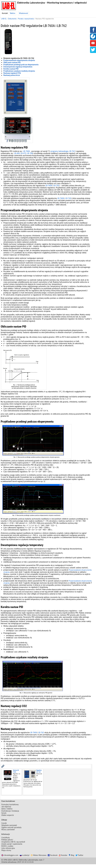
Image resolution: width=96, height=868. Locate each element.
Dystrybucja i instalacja (10, 811)
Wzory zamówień (8, 830)
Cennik (4, 823)
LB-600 (17, 153)
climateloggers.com (10, 855)
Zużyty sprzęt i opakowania (12, 844)
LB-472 (23, 153)
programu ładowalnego (59, 151)
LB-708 (30, 153)
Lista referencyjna (8, 848)
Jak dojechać (6, 807)
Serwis (4, 813)
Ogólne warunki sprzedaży (11, 827)
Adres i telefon (7, 809)
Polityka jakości (7, 840)
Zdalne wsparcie (8, 815)
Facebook (53, 855)
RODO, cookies (7, 846)
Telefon (12, 13)
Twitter (79, 855)
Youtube (63, 855)
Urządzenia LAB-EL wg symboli (13, 842)
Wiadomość (24, 13)
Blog (71, 855)
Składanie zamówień (9, 825)
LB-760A (26, 151)
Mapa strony (6, 850)
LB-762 (72, 151)
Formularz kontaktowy (10, 804)
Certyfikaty (6, 838)
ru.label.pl (24, 855)
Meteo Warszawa (39, 855)
